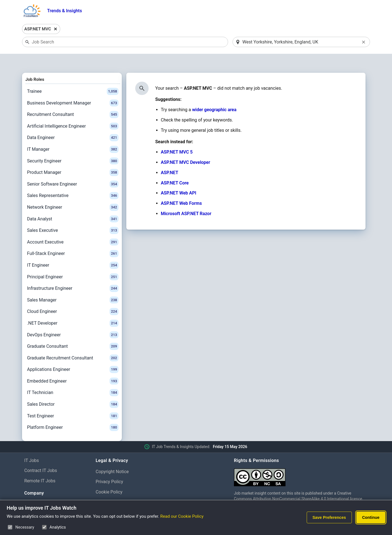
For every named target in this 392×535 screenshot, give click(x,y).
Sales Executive (73, 216)
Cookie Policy (109, 478)
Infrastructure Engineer (73, 274)
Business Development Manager (73, 89)
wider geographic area (214, 95)
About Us (33, 490)
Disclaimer (106, 498)
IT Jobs (32, 446)
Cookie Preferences (115, 488)
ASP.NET (170, 158)
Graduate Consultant (73, 332)
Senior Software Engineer (73, 170)
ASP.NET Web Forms (181, 189)
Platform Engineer (73, 413)
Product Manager (73, 158)
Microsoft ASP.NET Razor (186, 199)
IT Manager (73, 135)
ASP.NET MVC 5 (177, 138)
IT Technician (73, 378)
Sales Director (73, 390)
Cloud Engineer (73, 297)
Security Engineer (73, 147)
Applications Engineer (73, 355)
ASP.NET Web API (179, 179)
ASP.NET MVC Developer (186, 148)
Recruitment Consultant (73, 100)
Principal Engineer (73, 262)
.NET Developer (73, 309)
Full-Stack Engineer (73, 239)
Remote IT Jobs (40, 467)
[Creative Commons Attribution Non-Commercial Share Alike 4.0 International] (301, 461)
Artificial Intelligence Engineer (73, 112)
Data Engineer (73, 123)
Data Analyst (73, 205)
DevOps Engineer (73, 320)
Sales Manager (73, 286)
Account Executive (73, 228)
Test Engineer (73, 402)
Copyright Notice (112, 457)
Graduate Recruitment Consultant (73, 344)
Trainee (73, 77)
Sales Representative (73, 181)
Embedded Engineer (73, 367)
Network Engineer (73, 193)
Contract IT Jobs (41, 456)
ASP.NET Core (175, 168)
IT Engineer (73, 251)
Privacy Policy (109, 467)
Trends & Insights (65, 11)
